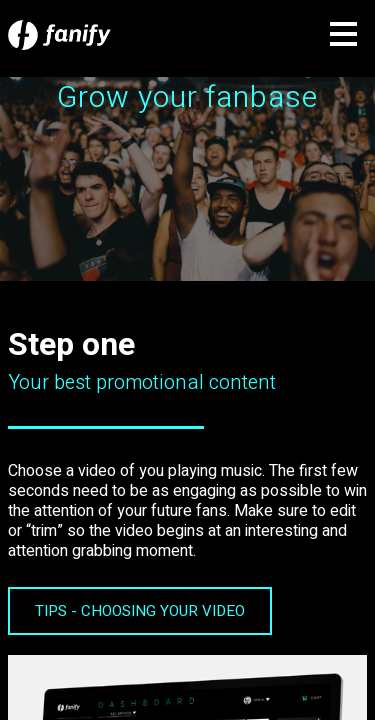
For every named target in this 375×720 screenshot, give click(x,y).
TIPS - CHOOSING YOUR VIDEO (140, 611)
